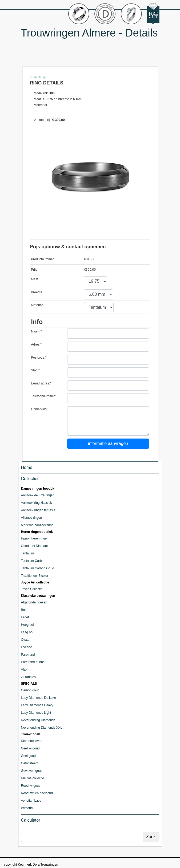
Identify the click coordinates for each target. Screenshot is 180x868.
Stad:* (35, 370)
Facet (25, 617)
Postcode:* (39, 358)
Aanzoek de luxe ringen (38, 495)
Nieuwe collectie (33, 778)
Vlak (24, 670)
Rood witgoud (31, 786)
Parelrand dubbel (33, 662)
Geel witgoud (30, 748)
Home (27, 467)
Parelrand (28, 655)
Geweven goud (32, 771)
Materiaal (37, 305)
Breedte (37, 292)
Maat (35, 279)
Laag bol (27, 632)
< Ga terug (37, 77)
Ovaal (25, 640)
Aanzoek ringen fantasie (38, 510)
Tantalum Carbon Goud (38, 568)
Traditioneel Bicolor (35, 576)
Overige (27, 647)
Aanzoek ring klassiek (37, 503)
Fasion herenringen (35, 538)
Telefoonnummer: (43, 396)
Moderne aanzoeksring (37, 525)
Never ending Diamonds (38, 720)
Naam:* (36, 331)
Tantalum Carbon (33, 561)
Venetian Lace (31, 801)
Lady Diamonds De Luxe (39, 698)
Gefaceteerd (30, 763)
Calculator (31, 820)
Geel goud (28, 756)
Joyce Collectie (32, 589)
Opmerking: (39, 409)
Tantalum (28, 553)
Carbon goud (30, 690)
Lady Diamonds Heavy (37, 705)
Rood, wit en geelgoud (37, 793)
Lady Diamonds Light (36, 713)
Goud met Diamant (35, 546)
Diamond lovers (32, 741)
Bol (23, 610)
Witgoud (27, 808)
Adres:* (36, 344)
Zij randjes (28, 677)
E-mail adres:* (41, 383)
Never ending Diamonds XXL (42, 728)
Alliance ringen (32, 518)
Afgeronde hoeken (34, 602)
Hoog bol (27, 625)
